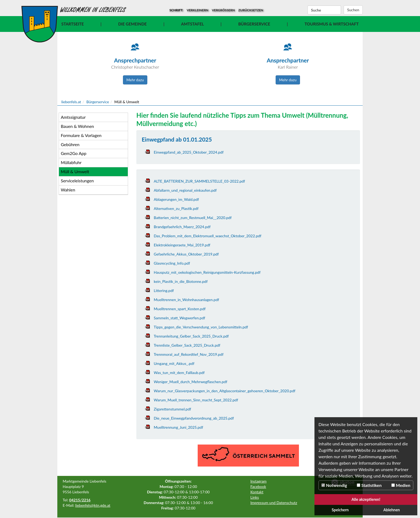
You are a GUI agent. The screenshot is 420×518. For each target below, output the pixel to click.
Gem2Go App (74, 153)
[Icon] (135, 50)
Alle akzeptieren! (366, 499)
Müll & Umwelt (75, 171)
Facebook (258, 486)
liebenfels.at (71, 102)
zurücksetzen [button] (251, 10)
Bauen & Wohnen (77, 126)
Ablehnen (391, 510)
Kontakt (257, 492)
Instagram (258, 481)
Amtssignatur (73, 117)
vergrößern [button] (223, 10)
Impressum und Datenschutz (274, 503)
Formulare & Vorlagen (81, 135)
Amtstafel (192, 24)
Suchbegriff (308, 10)
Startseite (73, 24)
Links (255, 497)
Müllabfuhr (71, 162)
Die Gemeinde (132, 24)
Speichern (340, 510)
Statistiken (369, 485)
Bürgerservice (254, 24)
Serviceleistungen (77, 181)
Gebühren (70, 144)
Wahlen (68, 190)
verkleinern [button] (198, 10)
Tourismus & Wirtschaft (332, 24)
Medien (401, 485)
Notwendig (334, 485)
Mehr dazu (135, 80)
